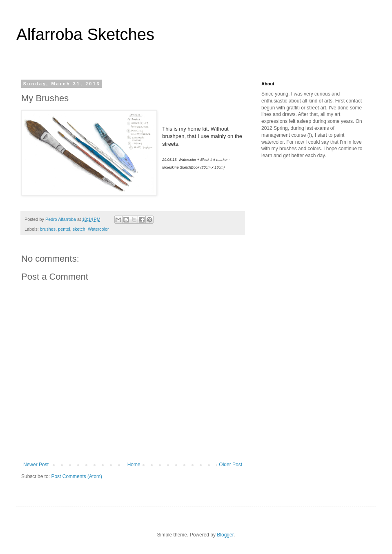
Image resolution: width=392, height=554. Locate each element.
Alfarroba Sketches (85, 34)
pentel (64, 229)
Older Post (231, 465)
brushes (48, 229)
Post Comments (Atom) (77, 476)
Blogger (225, 535)
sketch (79, 229)
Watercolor (98, 229)
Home (134, 465)
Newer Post (36, 465)
